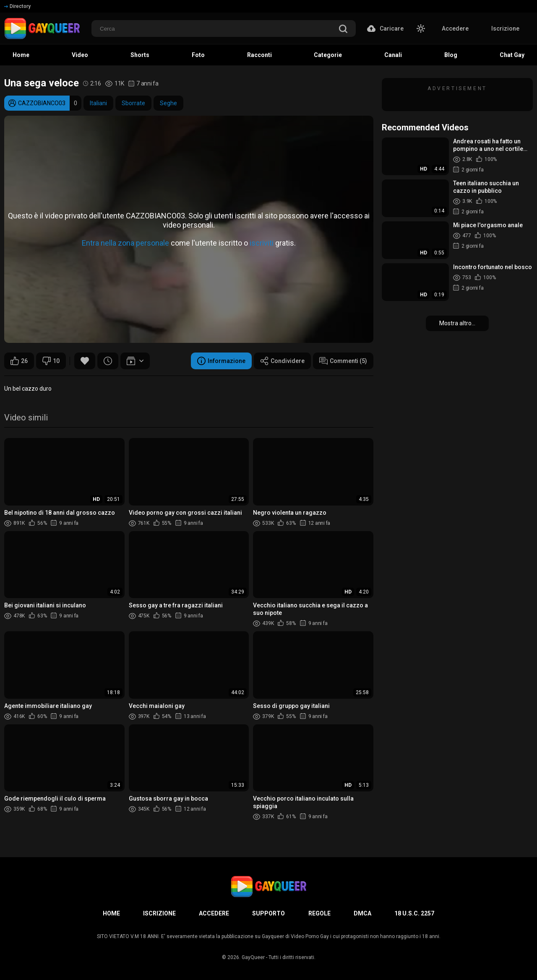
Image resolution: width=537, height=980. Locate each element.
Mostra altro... (457, 323)
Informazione (221, 361)
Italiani (98, 103)
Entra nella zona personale (125, 243)
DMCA (362, 913)
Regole (319, 913)
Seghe (168, 103)
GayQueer (253, 957)
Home (111, 913)
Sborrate (133, 103)
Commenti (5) (343, 361)
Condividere (282, 361)
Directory (17, 6)
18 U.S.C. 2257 (414, 913)
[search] (343, 30)
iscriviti (262, 243)
